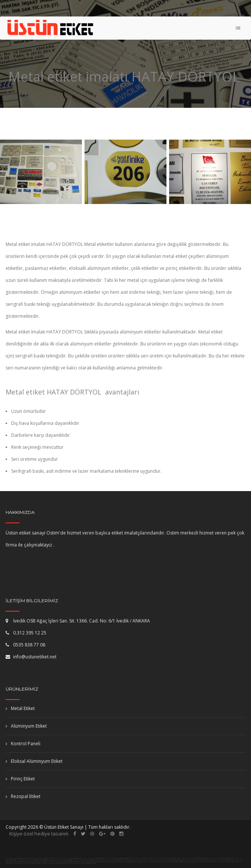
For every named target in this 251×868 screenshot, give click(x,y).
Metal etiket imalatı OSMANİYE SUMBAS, (219, 859)
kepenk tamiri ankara (186, 841)
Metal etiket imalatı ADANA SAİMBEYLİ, (95, 859)
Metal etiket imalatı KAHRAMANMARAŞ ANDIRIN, (121, 859)
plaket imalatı (132, 847)
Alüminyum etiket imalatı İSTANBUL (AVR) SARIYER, (33, 861)
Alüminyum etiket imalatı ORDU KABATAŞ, (61, 861)
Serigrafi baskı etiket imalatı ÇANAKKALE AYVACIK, (65, 862)
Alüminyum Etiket (26, 726)
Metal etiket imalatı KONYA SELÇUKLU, (147, 859)
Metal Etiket (20, 708)
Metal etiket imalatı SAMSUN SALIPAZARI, (70, 859)
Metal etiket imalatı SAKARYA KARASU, (170, 859)
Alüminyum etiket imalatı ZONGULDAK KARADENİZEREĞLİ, (168, 861)
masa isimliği (95, 847)
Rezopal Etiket (23, 796)
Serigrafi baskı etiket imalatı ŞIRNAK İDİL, (149, 862)
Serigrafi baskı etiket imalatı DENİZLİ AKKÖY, (27, 864)
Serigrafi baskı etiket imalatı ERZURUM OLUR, (204, 862)
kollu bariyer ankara (176, 847)
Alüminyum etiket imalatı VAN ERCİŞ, (39, 862)
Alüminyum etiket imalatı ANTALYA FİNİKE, (87, 861)
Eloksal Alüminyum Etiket (34, 761)
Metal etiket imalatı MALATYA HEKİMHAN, (194, 859)
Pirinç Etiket (20, 779)
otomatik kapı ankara (51, 847)
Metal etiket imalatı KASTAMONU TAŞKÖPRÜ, (19, 859)
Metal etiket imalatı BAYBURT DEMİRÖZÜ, (45, 859)
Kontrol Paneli (23, 744)
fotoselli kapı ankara (132, 841)
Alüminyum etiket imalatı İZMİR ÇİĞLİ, (138, 861)
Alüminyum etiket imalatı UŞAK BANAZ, (223, 861)
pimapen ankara (84, 841)
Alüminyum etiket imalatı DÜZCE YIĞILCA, (198, 861)
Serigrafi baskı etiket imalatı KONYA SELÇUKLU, (176, 862)
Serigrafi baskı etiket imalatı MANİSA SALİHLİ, (123, 862)
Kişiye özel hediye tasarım (39, 834)
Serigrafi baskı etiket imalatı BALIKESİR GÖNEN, (94, 862)
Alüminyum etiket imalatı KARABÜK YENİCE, (113, 861)
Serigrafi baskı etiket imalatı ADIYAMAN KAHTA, (83, 864)
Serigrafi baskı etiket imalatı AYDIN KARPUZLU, (55, 864)
